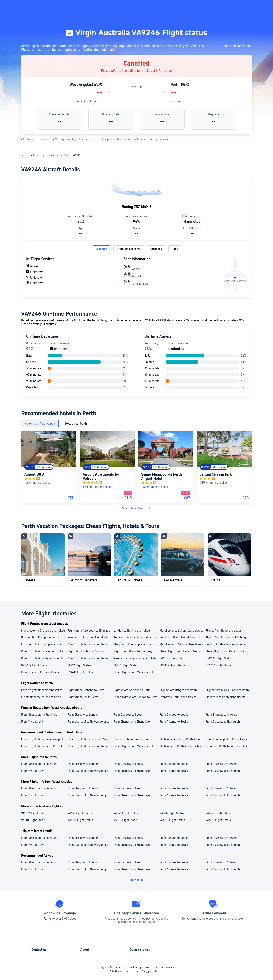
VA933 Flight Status (126, 813)
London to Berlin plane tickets (132, 631)
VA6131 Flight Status (218, 820)
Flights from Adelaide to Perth (132, 690)
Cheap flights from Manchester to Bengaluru (136, 672)
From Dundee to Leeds (174, 715)
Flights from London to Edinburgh (227, 638)
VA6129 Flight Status (172, 820)
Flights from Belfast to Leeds (224, 631)
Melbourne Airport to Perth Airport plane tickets (182, 739)
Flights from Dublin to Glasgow (86, 651)
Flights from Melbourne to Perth (41, 697)
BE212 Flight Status (79, 665)
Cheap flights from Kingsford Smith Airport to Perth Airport (90, 739)
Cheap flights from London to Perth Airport (90, 746)
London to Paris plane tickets (177, 638)
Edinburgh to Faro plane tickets (40, 638)
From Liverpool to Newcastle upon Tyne (90, 722)
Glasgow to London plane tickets (134, 644)
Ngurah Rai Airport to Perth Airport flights (228, 739)
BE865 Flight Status (126, 665)
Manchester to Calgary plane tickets (181, 644)
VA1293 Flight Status (34, 813)
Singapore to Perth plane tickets (225, 697)
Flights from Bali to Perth (83, 697)
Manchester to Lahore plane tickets (181, 631)
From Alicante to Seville (174, 722)
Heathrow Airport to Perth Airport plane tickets (136, 739)
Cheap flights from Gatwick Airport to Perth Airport (44, 739)
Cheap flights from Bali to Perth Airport (44, 746)
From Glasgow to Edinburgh (223, 722)
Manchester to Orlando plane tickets (43, 631)
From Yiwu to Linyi (33, 722)
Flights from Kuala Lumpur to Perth (227, 690)
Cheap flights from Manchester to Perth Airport (136, 746)
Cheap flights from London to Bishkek (90, 658)
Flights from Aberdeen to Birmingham (90, 631)
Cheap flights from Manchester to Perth (44, 690)
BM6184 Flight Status (219, 658)
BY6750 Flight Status (218, 665)
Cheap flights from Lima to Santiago (182, 651)
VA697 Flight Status (79, 813)
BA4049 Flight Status (34, 665)
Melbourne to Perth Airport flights (180, 746)
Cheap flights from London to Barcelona (90, 644)
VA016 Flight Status (125, 820)
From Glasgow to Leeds (128, 715)
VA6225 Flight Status (218, 813)
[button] (240, 7)
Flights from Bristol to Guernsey (133, 651)
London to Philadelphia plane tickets (228, 644)
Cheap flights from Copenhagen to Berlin (44, 658)
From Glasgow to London (83, 715)
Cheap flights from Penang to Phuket (228, 651)
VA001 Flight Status (33, 820)
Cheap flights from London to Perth (135, 697)
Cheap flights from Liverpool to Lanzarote (44, 651)
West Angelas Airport (90, 101)
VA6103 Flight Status (80, 820)
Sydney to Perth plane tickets (178, 697)
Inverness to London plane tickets (88, 638)
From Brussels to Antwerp (222, 715)
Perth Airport (179, 101)
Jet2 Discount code (171, 658)
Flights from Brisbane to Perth (86, 690)
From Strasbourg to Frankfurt (39, 715)
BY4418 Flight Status (80, 672)
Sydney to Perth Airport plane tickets (228, 746)
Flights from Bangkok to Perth (178, 690)
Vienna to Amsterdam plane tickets (135, 658)
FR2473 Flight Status (172, 665)
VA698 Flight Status (172, 813)
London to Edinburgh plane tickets (43, 644)
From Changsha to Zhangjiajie (132, 722)
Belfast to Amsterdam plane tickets (135, 638)
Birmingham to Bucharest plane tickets (44, 672)
